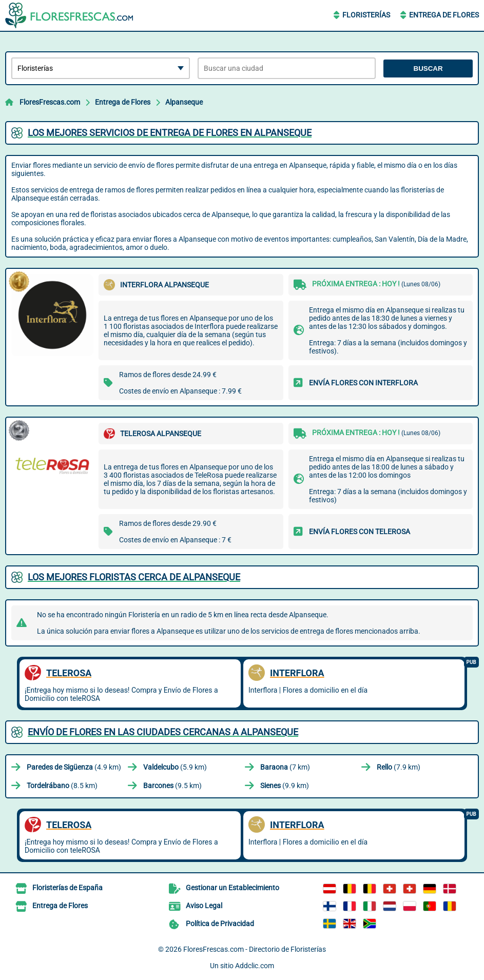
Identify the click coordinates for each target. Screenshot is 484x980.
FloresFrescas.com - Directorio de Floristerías (255, 949)
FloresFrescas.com (50, 102)
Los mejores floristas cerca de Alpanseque (134, 577)
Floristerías (366, 15)
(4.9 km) (74, 767)
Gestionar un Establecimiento (233, 888)
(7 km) (285, 767)
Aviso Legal (204, 906)
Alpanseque (184, 102)
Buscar (428, 68)
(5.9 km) (175, 767)
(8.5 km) (62, 786)
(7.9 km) (399, 767)
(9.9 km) (285, 786)
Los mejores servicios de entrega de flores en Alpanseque (170, 133)
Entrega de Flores (444, 15)
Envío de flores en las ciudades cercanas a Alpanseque (163, 732)
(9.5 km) (172, 786)
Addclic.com (255, 966)
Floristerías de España (67, 888)
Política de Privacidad (220, 924)
